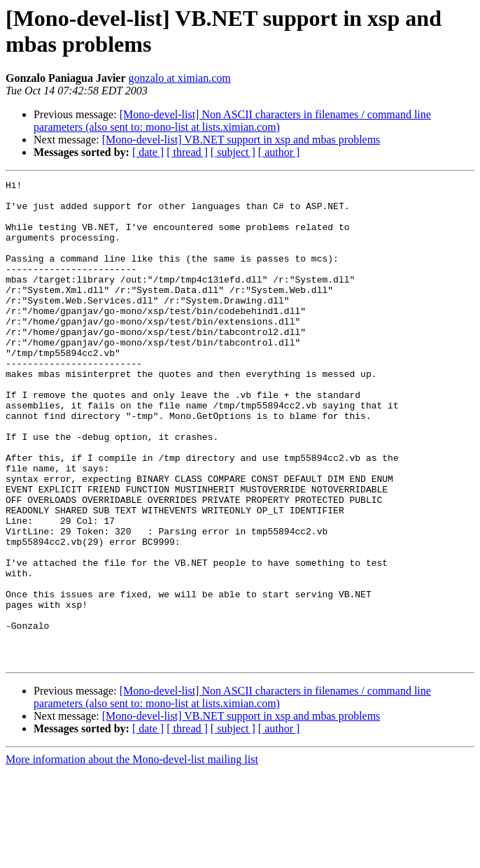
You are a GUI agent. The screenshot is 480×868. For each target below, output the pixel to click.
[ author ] (279, 152)
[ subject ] (233, 152)
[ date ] (148, 152)
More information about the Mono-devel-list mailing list (132, 856)
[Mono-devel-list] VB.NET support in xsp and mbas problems (241, 140)
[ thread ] (187, 152)
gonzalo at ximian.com (180, 78)
